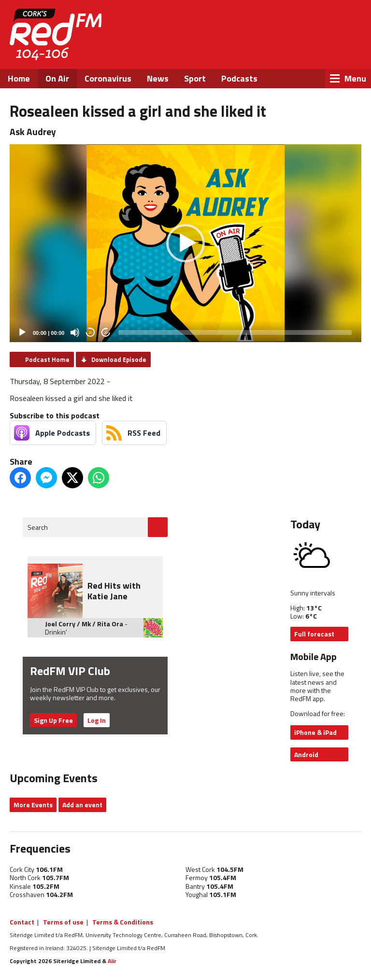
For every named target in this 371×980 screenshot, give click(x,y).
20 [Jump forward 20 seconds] (106, 332)
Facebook (271, 48)
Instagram (324, 48)
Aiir (112, 961)
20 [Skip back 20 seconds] (90, 332)
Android (306, 754)
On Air (57, 78)
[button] (185, 243)
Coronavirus (108, 78)
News (158, 78)
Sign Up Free (53, 720)
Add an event (82, 805)
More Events (33, 805)
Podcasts (239, 78)
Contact (22, 922)
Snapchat (350, 48)
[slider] (235, 332)
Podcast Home (47, 359)
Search (38, 527)
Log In (97, 720)
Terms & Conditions (123, 922)
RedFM (56, 35)
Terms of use (63, 922)
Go (158, 527)
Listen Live (306, 24)
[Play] (22, 332)
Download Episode (119, 359)
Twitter (298, 48)
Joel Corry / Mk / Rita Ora (84, 624)
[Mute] (75, 332)
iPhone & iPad (315, 732)
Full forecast (314, 634)
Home (19, 78)
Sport (195, 78)
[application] (185, 243)
